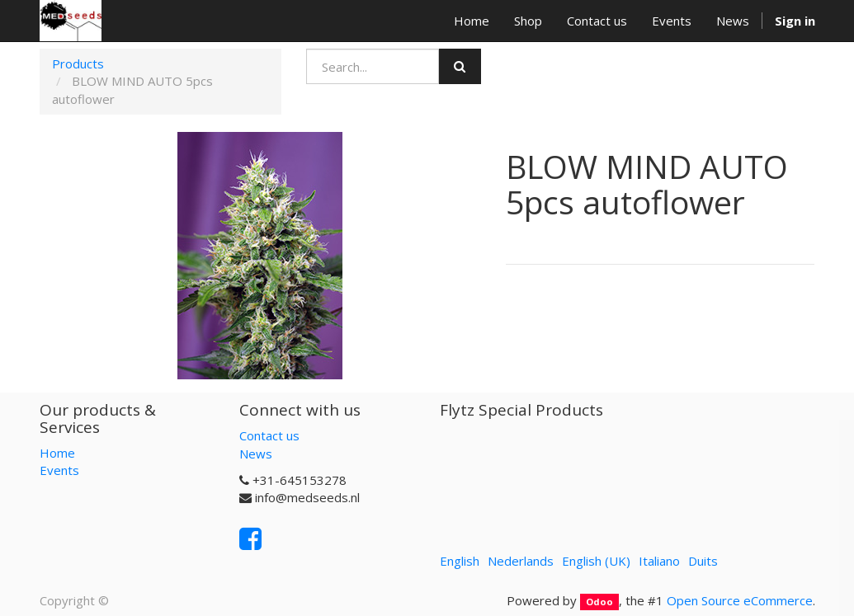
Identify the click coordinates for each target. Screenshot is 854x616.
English (460, 561)
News (256, 454)
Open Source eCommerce (740, 600)
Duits (703, 561)
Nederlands (521, 561)
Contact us (269, 435)
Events (59, 470)
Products (78, 63)
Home (57, 453)
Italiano (659, 561)
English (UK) (596, 561)
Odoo (599, 602)
